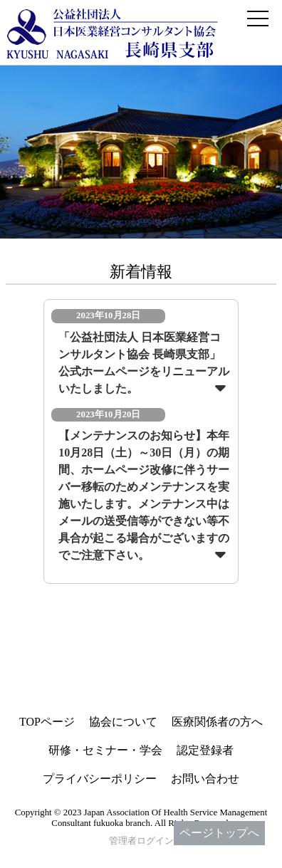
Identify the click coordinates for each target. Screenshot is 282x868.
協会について (123, 722)
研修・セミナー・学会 (105, 750)
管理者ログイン (141, 841)
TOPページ (47, 722)
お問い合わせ (205, 779)
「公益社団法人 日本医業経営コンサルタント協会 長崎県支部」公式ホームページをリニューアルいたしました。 (144, 363)
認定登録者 (205, 750)
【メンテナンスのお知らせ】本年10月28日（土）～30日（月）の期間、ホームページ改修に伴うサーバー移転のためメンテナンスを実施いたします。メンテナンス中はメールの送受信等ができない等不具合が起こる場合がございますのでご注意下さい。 (144, 495)
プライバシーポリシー (100, 779)
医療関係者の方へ (217, 722)
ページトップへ (219, 833)
